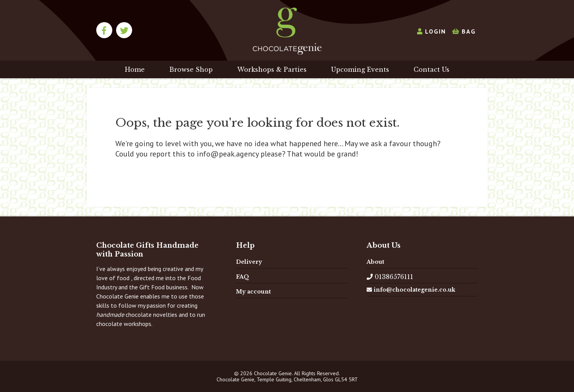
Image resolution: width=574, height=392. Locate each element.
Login (432, 31)
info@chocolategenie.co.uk (411, 290)
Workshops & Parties (272, 69)
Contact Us (432, 69)
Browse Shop (191, 69)
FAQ (243, 277)
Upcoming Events (360, 69)
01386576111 (390, 277)
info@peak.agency (228, 154)
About (375, 262)
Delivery (249, 262)
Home (135, 69)
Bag (464, 31)
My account (253, 292)
